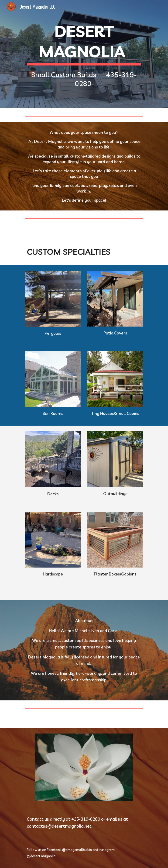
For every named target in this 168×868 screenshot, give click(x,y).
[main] (84, 54)
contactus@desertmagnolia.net (59, 826)
